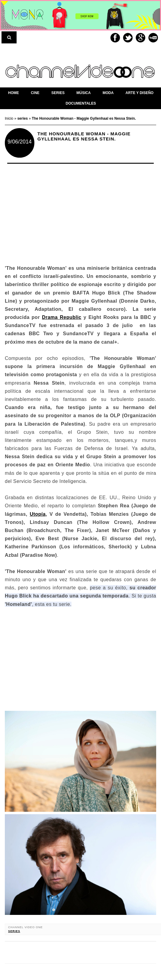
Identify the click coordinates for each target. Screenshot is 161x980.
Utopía (38, 514)
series (14, 931)
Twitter (128, 38)
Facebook (115, 38)
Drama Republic (62, 317)
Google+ (140, 38)
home (14, 93)
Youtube (153, 38)
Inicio (9, 118)
